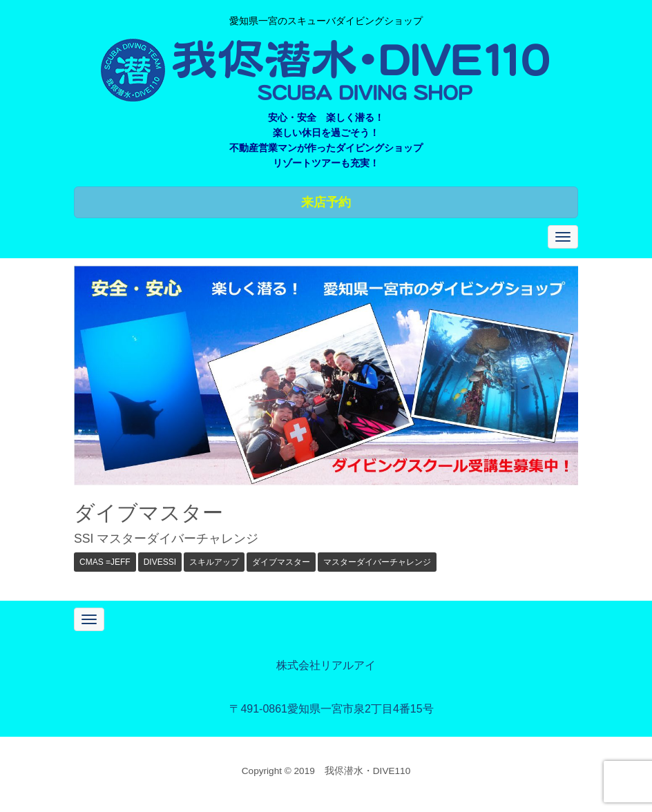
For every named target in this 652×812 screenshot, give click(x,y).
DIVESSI (160, 562)
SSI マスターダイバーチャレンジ (166, 539)
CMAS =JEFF (105, 562)
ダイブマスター (281, 562)
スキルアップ (214, 562)
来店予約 (326, 202)
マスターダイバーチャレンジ (377, 562)
